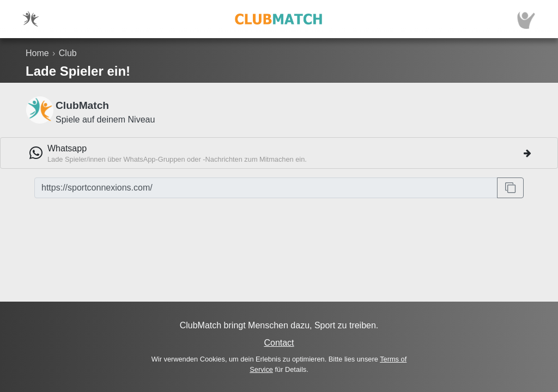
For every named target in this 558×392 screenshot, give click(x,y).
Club (68, 53)
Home (37, 53)
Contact (279, 343)
